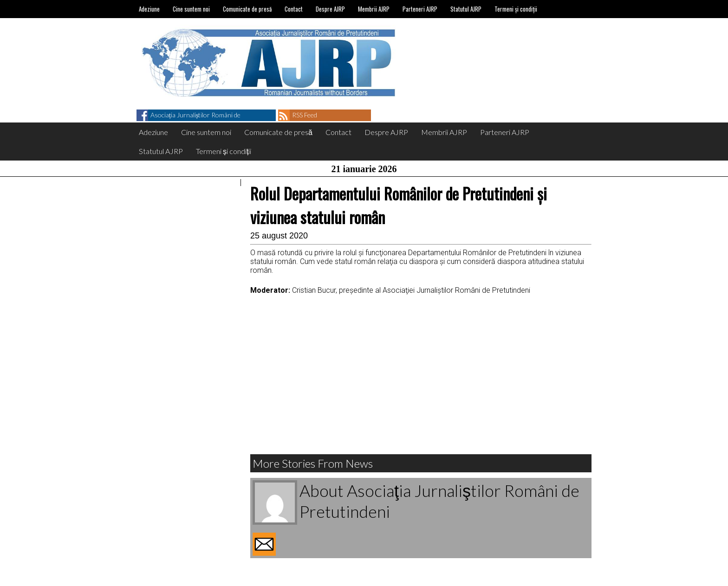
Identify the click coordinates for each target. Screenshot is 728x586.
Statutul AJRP (466, 9)
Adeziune (149, 9)
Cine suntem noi (191, 9)
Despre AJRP (330, 9)
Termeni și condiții (516, 9)
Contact (294, 9)
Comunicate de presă (247, 9)
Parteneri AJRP (420, 9)
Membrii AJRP (374, 9)
